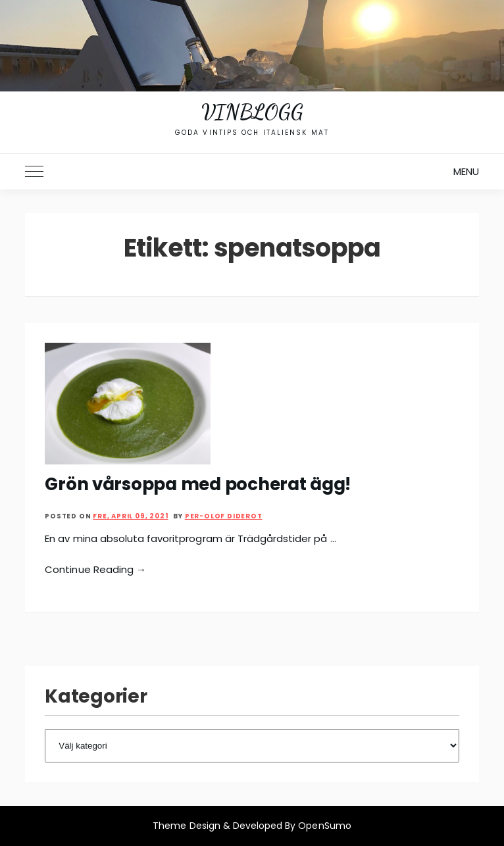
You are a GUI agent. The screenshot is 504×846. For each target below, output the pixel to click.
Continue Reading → (95, 569)
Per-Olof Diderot (224, 516)
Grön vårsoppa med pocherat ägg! (198, 484)
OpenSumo (324, 826)
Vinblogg (252, 112)
